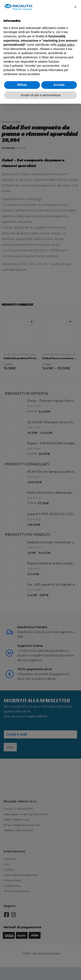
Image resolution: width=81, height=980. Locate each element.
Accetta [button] (59, 85)
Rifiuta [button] (22, 85)
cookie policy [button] (66, 45)
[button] (75, 7)
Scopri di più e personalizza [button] (40, 95)
